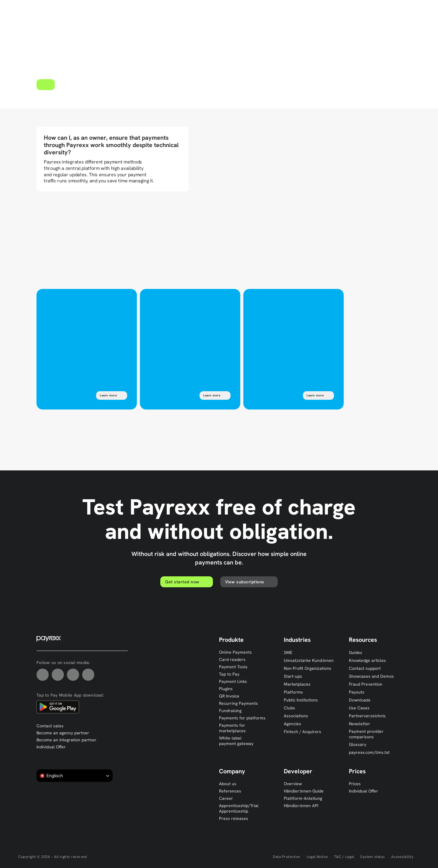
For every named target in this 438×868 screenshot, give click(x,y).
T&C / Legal (344, 857)
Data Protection (287, 857)
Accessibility (402, 857)
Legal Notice (317, 857)
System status (373, 857)
